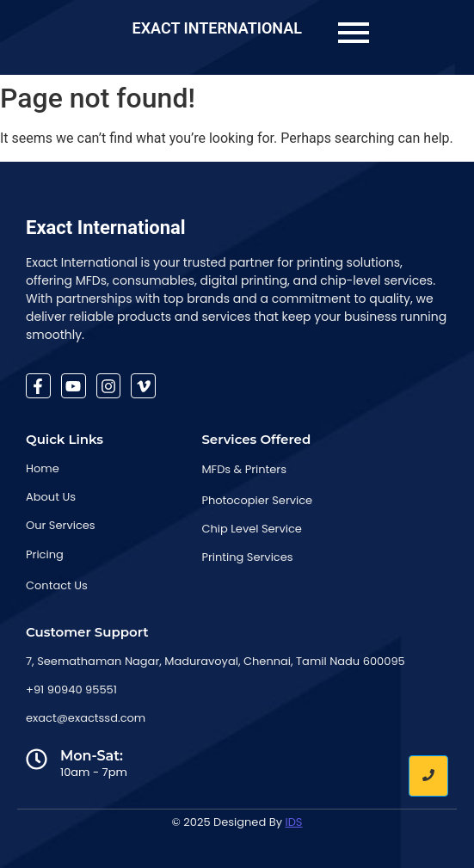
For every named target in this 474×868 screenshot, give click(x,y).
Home (43, 468)
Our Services (61, 525)
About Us (51, 497)
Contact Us (57, 585)
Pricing (45, 554)
